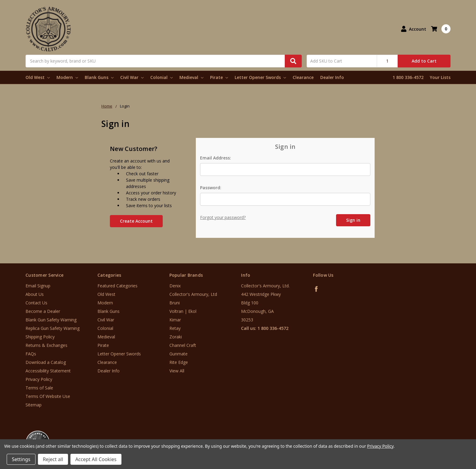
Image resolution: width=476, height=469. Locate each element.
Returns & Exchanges (46, 345)
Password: (211, 188)
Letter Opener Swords (260, 77)
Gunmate (178, 354)
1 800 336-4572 (408, 77)
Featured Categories (117, 286)
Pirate (219, 77)
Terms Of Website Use (48, 396)
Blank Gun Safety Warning (51, 320)
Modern (67, 77)
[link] (451, 432)
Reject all (53, 459)
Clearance (303, 77)
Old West (38, 77)
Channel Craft (183, 345)
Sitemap (34, 405)
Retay (175, 328)
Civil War (132, 77)
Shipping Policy (40, 337)
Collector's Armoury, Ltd (193, 294)
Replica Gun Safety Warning (53, 328)
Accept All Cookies (96, 459)
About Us (35, 294)
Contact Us (36, 303)
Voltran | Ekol (183, 311)
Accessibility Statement (48, 371)
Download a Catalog (46, 362)
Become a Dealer (43, 311)
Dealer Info (332, 77)
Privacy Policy (39, 379)
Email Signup (38, 286)
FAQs (31, 354)
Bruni (175, 303)
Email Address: (216, 158)
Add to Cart (424, 61)
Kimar (175, 320)
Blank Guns (99, 77)
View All (177, 371)
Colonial (161, 77)
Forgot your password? (223, 217)
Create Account (136, 221)
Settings (21, 459)
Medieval (191, 77)
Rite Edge (179, 362)
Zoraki (176, 337)
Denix (175, 286)
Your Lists (440, 77)
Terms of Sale (39, 388)
